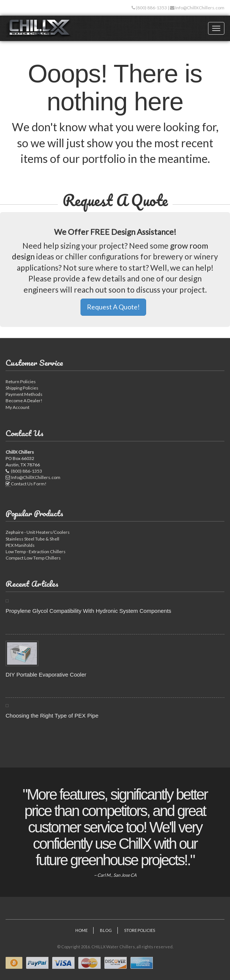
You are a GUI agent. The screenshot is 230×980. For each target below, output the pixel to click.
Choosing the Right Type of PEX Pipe (52, 716)
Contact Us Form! (29, 484)
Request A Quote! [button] (113, 307)
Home (81, 930)
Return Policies (21, 382)
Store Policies (140, 930)
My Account (18, 407)
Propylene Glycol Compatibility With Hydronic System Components (88, 611)
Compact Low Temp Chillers (33, 558)
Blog (106, 930)
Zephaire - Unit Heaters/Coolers (38, 532)
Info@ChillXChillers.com (199, 8)
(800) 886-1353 (151, 8)
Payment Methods (24, 394)
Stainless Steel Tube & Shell (32, 539)
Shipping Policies (22, 388)
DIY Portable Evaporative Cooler (46, 675)
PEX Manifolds (20, 545)
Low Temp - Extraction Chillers (36, 552)
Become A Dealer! (24, 401)
